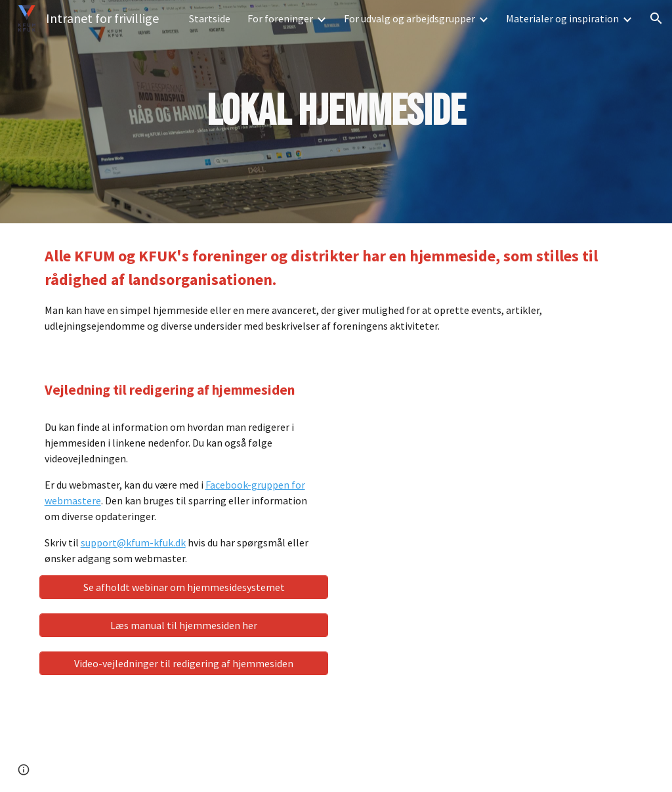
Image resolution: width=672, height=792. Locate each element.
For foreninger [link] (280, 18)
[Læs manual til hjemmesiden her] (184, 625)
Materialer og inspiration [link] (562, 18)
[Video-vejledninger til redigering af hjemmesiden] (184, 663)
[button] (656, 18)
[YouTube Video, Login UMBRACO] (489, 469)
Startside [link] (210, 18)
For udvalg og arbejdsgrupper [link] (409, 18)
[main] (336, 112)
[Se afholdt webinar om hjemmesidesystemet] (184, 587)
